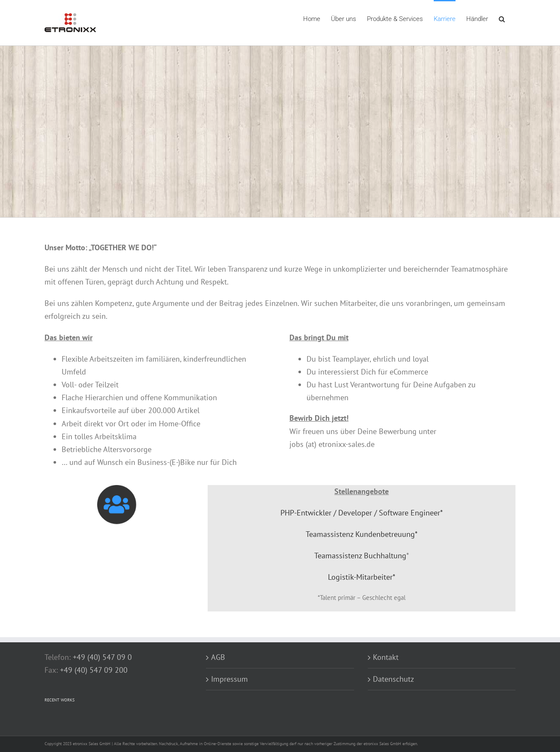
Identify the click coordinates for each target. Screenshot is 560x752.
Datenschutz (393, 679)
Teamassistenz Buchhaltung (360, 556)
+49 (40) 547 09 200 (94, 670)
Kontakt (386, 657)
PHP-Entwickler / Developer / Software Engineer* (362, 513)
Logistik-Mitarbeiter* (362, 577)
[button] (502, 18)
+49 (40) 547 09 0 (102, 657)
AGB (218, 657)
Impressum (229, 679)
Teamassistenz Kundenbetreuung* (362, 534)
